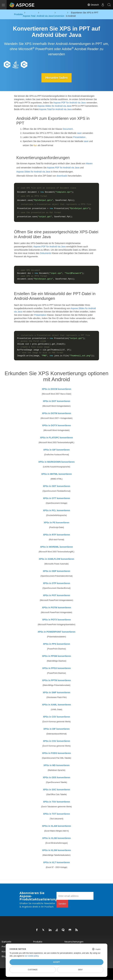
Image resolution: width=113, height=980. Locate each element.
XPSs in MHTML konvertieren (57, 474)
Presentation (79, 137)
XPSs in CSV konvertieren (57, 717)
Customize (33, 970)
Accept (56, 962)
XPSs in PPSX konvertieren (56, 668)
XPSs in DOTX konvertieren (57, 425)
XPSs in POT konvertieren (57, 595)
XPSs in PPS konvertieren (57, 644)
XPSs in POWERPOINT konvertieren (57, 632)
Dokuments (46, 253)
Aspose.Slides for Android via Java (54, 106)
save (79, 133)
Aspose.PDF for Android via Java (69, 103)
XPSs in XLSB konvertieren (56, 838)
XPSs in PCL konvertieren (57, 510)
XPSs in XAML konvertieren (56, 705)
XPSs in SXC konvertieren (57, 790)
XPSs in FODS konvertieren (57, 753)
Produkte (38, 942)
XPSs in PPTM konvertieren (57, 680)
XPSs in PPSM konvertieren (57, 656)
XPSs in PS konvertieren (57, 523)
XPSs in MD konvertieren (57, 765)
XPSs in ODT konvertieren (57, 486)
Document (68, 129)
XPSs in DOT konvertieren (57, 401)
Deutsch (93, 5)
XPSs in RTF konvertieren (56, 535)
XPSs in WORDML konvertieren (57, 547)
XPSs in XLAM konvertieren (57, 826)
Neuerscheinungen (74, 942)
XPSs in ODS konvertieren (57, 777)
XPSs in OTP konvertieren (57, 583)
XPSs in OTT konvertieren (57, 498)
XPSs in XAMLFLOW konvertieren (57, 559)
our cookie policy (32, 956)
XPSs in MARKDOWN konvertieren (57, 462)
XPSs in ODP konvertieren (57, 571)
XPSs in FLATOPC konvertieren (57, 438)
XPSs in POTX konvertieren (57, 620)
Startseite (6, 942)
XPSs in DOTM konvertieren (56, 413)
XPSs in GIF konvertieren (56, 450)
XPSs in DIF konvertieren (57, 729)
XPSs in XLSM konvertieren (57, 850)
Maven (89, 163)
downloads (62, 176)
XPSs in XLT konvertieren (56, 862)
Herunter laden (56, 78)
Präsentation (40, 315)
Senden (62, 904)
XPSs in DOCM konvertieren (57, 389)
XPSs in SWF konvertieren (56, 692)
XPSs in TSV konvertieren (56, 802)
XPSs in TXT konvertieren (57, 814)
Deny (80, 970)
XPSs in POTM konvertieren (57, 608)
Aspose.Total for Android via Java (55, 109)
